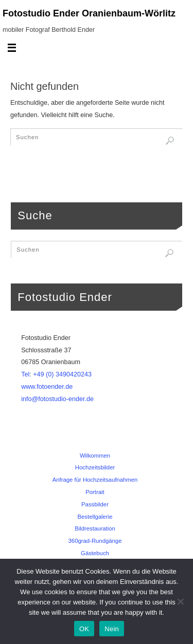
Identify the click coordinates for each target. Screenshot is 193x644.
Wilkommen (95, 456)
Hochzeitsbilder (95, 467)
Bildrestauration (95, 528)
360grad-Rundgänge (95, 541)
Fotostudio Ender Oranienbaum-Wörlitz (89, 13)
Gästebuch (95, 553)
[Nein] (180, 601)
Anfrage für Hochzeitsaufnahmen (95, 480)
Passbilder (95, 504)
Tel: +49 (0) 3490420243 (56, 374)
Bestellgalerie (95, 517)
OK (84, 629)
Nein (112, 629)
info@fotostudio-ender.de (57, 399)
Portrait (95, 492)
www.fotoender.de (47, 387)
